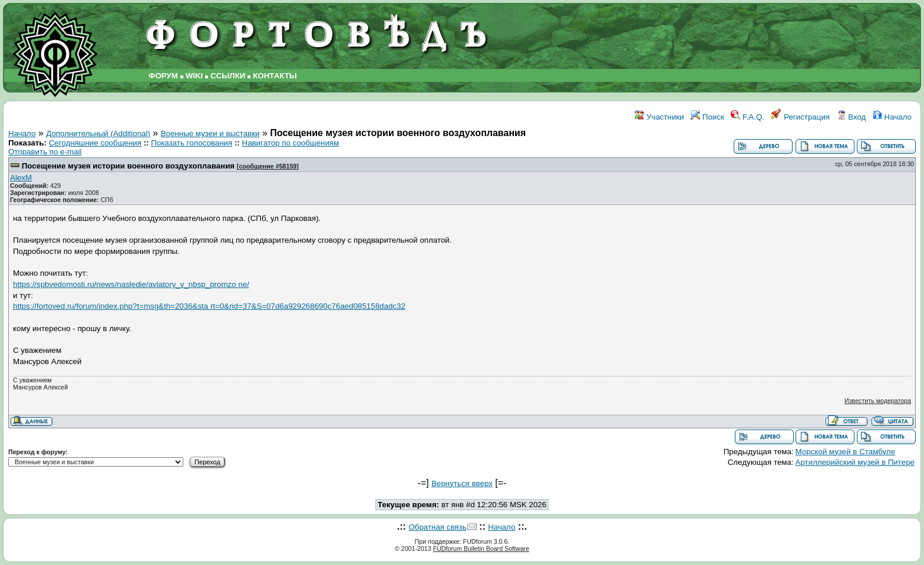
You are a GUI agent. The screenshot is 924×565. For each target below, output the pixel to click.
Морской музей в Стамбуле (845, 452)
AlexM (21, 178)
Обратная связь (437, 527)
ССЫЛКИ (228, 76)
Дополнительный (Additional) (98, 133)
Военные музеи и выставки (210, 133)
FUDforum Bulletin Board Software (481, 549)
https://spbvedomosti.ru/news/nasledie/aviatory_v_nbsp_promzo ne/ (131, 284)
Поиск (707, 117)
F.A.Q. (748, 117)
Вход (852, 117)
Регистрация (800, 117)
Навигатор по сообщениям (291, 143)
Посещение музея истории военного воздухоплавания (128, 166)
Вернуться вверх (462, 483)
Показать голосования (192, 143)
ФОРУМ (163, 76)
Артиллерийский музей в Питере (855, 462)
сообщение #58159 (268, 166)
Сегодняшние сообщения (95, 143)
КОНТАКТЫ (275, 76)
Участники (659, 117)
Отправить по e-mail (45, 152)
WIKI (194, 76)
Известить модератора (878, 401)
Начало (892, 117)
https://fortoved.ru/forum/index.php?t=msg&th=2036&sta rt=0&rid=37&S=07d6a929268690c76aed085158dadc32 (209, 306)
